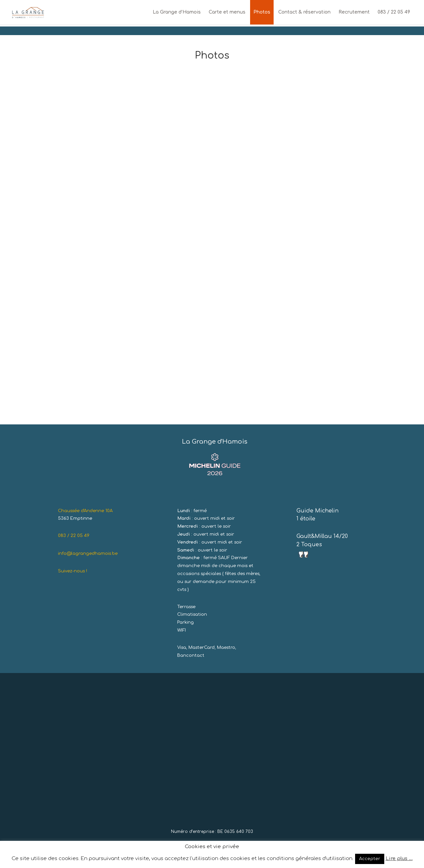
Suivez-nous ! (73, 571)
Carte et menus (227, 12)
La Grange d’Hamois (177, 12)
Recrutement (354, 12)
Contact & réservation (304, 12)
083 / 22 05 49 (394, 12)
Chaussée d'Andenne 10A (85, 511)
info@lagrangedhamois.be (88, 554)
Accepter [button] (370, 859)
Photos (262, 12)
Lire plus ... (399, 859)
